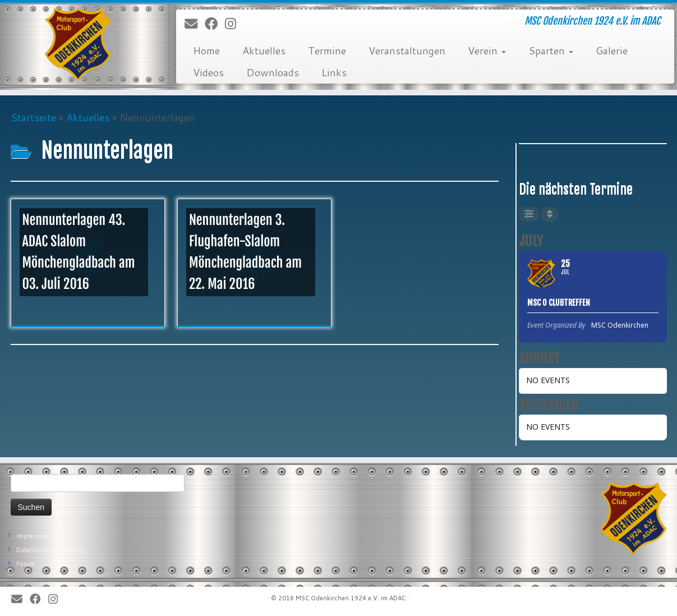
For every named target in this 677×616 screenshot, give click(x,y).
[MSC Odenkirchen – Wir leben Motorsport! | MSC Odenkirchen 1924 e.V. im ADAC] (78, 45)
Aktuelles (264, 50)
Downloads (273, 72)
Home (206, 50)
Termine (327, 50)
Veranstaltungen (407, 50)
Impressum (33, 536)
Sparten (551, 50)
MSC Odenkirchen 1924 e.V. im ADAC (351, 598)
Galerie (612, 50)
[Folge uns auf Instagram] (234, 24)
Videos (208, 72)
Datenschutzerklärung (49, 550)
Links (334, 72)
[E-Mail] (195, 24)
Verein (487, 50)
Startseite (33, 117)
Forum (26, 564)
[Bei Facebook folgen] (215, 24)
